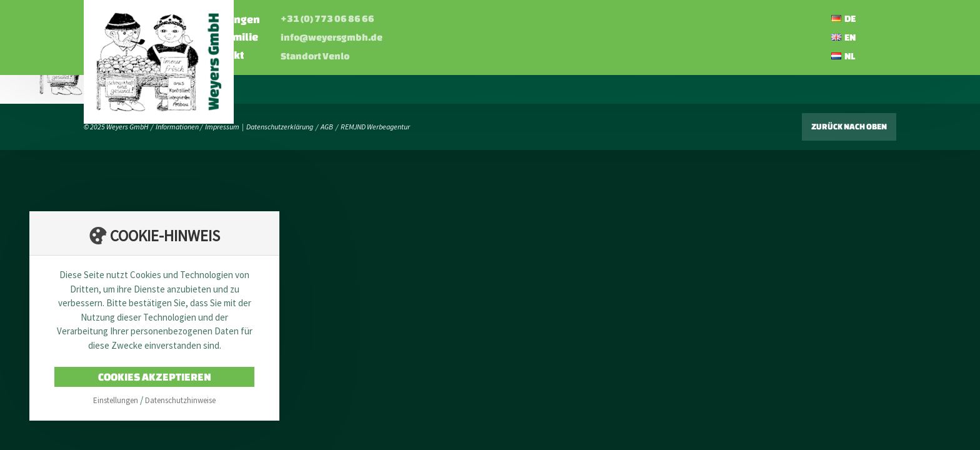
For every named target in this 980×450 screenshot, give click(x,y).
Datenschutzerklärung (280, 127)
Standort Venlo (446, 56)
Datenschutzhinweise (180, 400)
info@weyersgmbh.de (463, 37)
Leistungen (362, 19)
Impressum (222, 127)
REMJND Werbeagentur (375, 127)
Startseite (281, 19)
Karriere (277, 55)
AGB (327, 127)
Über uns (278, 37)
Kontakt (355, 55)
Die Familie (362, 37)
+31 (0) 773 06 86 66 (459, 18)
